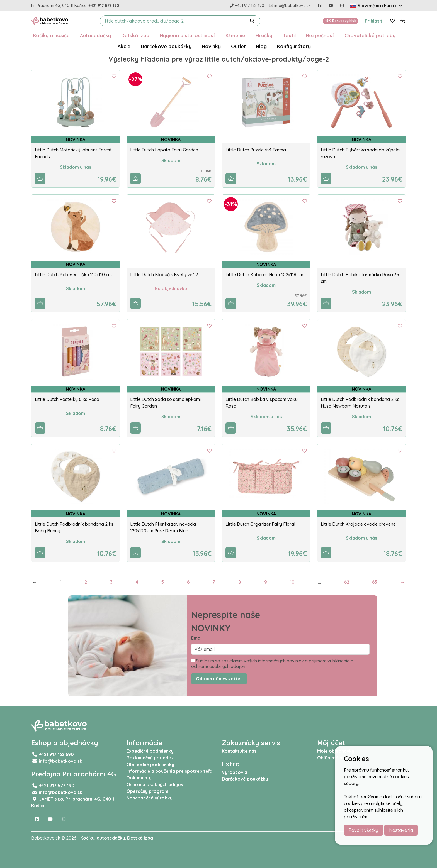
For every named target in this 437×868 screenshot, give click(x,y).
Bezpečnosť (320, 35)
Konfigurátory (294, 46)
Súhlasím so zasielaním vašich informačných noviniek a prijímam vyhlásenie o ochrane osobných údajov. (272, 664)
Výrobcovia (235, 772)
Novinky (211, 46)
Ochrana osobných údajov (155, 784)
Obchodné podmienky (150, 764)
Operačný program (147, 791)
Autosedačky (95, 35)
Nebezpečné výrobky (150, 798)
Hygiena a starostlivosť (187, 35)
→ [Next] (402, 582)
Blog (261, 46)
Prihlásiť (374, 21)
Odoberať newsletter (219, 679)
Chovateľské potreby (370, 35)
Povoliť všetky (363, 830)
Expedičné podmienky (150, 751)
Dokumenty (139, 778)
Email (197, 638)
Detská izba (135, 35)
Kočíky (87, 838)
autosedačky (111, 838)
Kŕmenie (235, 35)
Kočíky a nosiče (51, 35)
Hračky (264, 35)
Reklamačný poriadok (150, 758)
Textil (289, 35)
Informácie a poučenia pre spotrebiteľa (169, 771)
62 (347, 582)
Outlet (238, 46)
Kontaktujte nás (239, 751)
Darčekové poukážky (166, 46)
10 (292, 582)
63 (375, 582)
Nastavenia (401, 830)
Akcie (124, 46)
